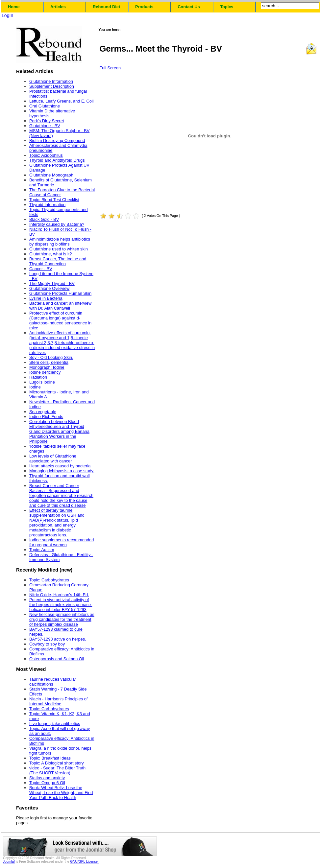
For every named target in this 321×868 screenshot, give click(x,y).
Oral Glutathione (45, 106)
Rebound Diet (106, 7)
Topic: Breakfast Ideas (50, 758)
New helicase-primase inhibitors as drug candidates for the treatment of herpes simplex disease (62, 619)
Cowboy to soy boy (47, 644)
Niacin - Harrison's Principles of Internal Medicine (58, 701)
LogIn (7, 15)
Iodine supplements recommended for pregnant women (62, 542)
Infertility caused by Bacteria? (57, 224)
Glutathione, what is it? (50, 254)
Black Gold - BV (44, 219)
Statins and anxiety (47, 778)
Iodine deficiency (45, 372)
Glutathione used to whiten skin (59, 249)
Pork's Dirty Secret (47, 121)
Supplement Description (52, 86)
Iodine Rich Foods (46, 417)
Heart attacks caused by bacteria (60, 466)
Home (14, 7)
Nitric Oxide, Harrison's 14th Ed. (59, 595)
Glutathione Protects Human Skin (60, 293)
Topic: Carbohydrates (49, 580)
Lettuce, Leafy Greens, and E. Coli (62, 101)
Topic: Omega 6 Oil (47, 783)
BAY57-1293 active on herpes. (58, 639)
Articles (58, 7)
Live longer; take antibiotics (55, 724)
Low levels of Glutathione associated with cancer (53, 458)
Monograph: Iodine (47, 367)
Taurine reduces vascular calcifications (53, 682)
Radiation (38, 377)
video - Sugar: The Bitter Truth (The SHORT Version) (57, 770)
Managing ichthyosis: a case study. (62, 471)
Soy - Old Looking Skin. (51, 357)
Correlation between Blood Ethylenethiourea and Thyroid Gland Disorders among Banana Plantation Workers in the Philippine (59, 431)
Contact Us (189, 7)
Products (144, 7)
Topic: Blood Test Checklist (54, 200)
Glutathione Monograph (51, 175)
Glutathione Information (51, 81)
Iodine (35, 387)
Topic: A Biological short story (57, 763)
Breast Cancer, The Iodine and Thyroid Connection (58, 261)
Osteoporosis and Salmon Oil (57, 659)
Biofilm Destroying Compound (57, 141)
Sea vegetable (43, 412)
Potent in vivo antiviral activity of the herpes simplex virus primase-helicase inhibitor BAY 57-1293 (61, 605)
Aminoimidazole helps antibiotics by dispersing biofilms (60, 242)
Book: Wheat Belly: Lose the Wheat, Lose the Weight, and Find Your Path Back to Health (61, 793)
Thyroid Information (47, 205)
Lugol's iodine (42, 382)
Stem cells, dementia (49, 362)
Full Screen (110, 68)
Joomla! (9, 862)
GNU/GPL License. (84, 862)
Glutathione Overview (49, 288)
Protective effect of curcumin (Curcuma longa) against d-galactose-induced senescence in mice (60, 320)
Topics (227, 7)
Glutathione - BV (45, 126)
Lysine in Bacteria (46, 298)
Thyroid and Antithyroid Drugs (57, 160)
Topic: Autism (42, 550)
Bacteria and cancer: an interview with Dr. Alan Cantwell (60, 306)
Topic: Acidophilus (46, 155)
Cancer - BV (41, 269)
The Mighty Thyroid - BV (52, 283)
